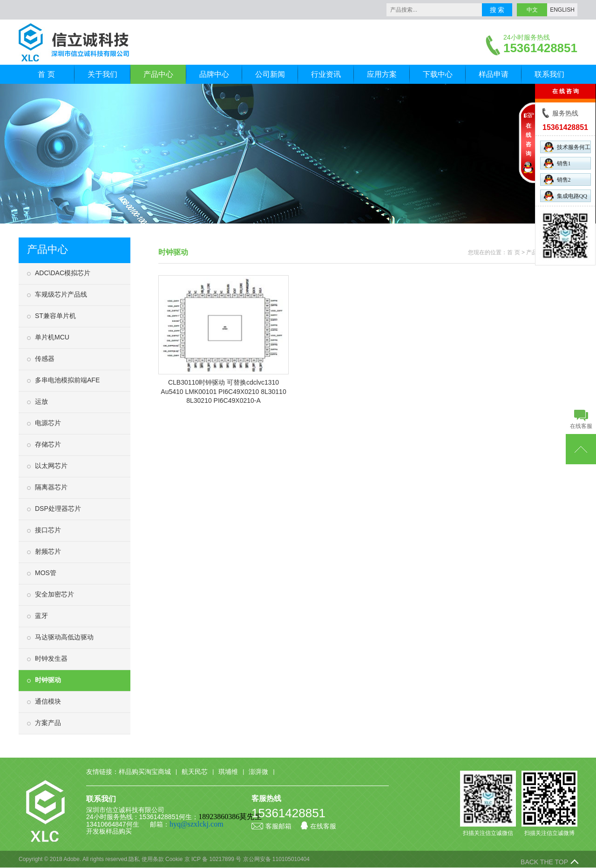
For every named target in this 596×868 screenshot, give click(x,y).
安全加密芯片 (54, 594)
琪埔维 (228, 772)
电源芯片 (48, 423)
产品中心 (158, 74)
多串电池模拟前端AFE (67, 380)
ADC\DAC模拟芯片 (63, 273)
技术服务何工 (567, 147)
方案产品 (48, 723)
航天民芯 (195, 772)
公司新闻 (270, 74)
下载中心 (438, 74)
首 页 (46, 74)
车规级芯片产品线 (61, 294)
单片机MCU (52, 337)
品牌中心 (214, 74)
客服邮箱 (271, 826)
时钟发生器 (51, 658)
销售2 (557, 180)
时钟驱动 (48, 680)
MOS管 (46, 573)
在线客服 (318, 826)
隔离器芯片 (51, 487)
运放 (41, 401)
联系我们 (549, 74)
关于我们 (102, 74)
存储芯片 (48, 444)
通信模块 (48, 701)
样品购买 (119, 831)
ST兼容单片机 (55, 316)
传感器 (45, 359)
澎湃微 (258, 772)
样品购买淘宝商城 (145, 772)
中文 (532, 10)
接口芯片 (48, 530)
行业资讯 (326, 74)
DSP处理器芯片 (58, 509)
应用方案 (382, 74)
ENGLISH (562, 10)
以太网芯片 (51, 466)
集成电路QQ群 (566, 197)
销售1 (557, 163)
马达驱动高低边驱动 (64, 637)
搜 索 (497, 10)
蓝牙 (41, 616)
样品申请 (494, 74)
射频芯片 (48, 551)
